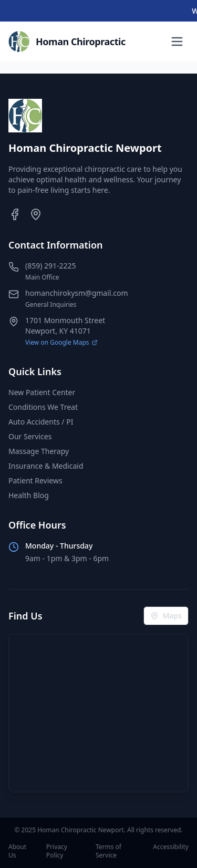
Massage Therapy (39, 451)
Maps (166, 616)
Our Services (30, 436)
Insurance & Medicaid (46, 466)
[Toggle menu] (177, 42)
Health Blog (29, 495)
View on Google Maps (61, 343)
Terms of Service (108, 851)
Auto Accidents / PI (41, 422)
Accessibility (171, 847)
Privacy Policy (57, 851)
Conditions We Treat (43, 407)
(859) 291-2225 (51, 266)
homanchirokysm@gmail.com (76, 293)
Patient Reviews (35, 481)
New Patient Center (42, 392)
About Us (17, 851)
